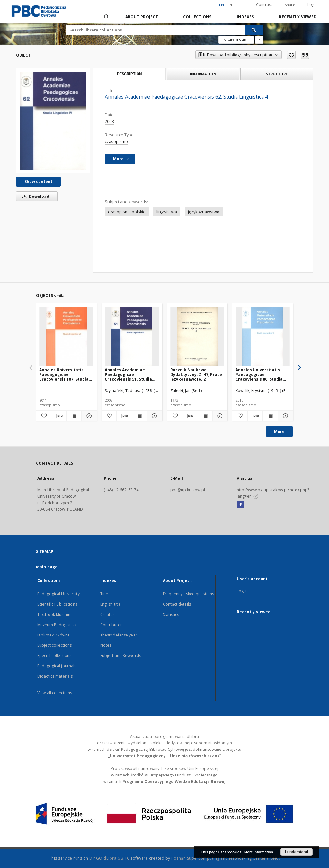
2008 (109, 122)
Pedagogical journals (57, 666)
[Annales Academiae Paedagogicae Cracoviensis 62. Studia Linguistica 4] (53, 121)
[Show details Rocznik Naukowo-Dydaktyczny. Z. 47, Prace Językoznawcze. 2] (219, 416)
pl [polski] (231, 5)
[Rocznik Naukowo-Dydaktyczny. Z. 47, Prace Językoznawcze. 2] (197, 337)
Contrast (264, 5)
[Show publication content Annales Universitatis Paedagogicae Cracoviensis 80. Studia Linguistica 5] (270, 416)
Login (313, 5)
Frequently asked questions (188, 594)
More (279, 431)
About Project (142, 17)
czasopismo (116, 141)
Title (104, 594)
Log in (242, 591)
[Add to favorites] (291, 55)
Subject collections (54, 645)
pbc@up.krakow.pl (188, 490)
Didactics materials (55, 676)
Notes (106, 645)
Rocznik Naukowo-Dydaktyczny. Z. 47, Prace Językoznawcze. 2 (196, 374)
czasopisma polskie (127, 212)
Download (35, 196)
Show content (38, 182)
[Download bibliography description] (58, 416)
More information (259, 852)
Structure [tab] (277, 74)
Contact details (177, 604)
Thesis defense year (119, 635)
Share (290, 5)
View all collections (55, 693)
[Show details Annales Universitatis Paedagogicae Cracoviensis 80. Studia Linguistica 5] (285, 416)
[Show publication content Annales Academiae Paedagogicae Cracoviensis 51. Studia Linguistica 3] (139, 416)
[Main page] (106, 17)
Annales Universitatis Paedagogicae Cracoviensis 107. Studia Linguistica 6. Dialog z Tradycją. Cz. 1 (64, 374)
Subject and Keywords (121, 656)
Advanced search (236, 40)
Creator (107, 614)
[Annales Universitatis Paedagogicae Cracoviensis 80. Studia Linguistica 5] (263, 337)
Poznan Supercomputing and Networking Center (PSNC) (226, 858)
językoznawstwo (204, 212)
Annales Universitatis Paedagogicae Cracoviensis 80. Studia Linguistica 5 (259, 374)
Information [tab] (203, 74)
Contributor (111, 625)
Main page (47, 567)
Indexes (245, 17)
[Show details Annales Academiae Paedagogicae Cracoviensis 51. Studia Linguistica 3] (154, 416)
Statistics (171, 614)
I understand (297, 852)
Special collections (54, 656)
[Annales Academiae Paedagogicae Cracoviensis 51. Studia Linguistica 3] (132, 337)
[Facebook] (240, 505)
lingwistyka (167, 212)
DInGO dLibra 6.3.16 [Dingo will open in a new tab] (109, 858)
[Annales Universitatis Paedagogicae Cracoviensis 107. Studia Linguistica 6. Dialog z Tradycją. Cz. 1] (66, 337)
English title (111, 604)
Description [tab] (129, 74)
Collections (197, 17)
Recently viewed (298, 17)
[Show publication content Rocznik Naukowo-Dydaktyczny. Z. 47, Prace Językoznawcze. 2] (205, 416)
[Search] (254, 30)
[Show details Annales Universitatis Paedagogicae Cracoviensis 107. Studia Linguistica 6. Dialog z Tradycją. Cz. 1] (88, 416)
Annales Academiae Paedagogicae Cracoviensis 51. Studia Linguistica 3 (128, 374)
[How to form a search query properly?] (259, 40)
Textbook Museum (54, 614)
